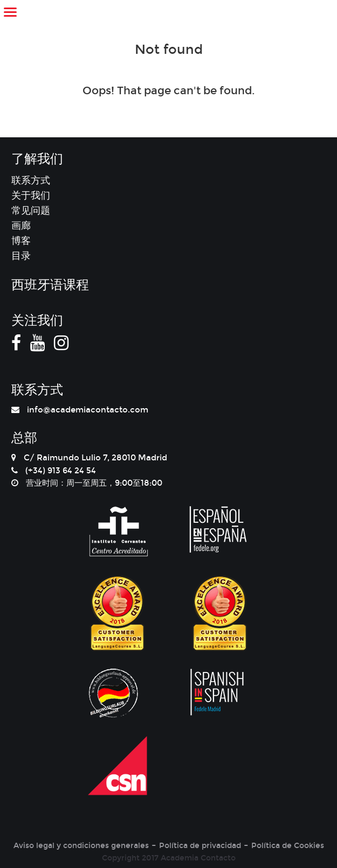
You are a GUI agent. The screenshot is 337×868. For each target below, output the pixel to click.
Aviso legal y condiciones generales (81, 846)
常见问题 (31, 211)
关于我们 (31, 195)
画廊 (21, 226)
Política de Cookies (288, 846)
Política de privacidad (200, 846)
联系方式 (31, 180)
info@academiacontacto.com (88, 410)
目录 (21, 256)
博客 (21, 241)
